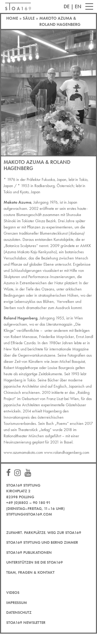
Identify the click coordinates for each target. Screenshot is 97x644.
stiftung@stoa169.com (29, 514)
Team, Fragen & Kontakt (30, 572)
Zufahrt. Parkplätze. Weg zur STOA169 (44, 533)
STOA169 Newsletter (26, 623)
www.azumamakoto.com (23, 452)
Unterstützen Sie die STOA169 (35, 562)
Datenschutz (19, 612)
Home (12, 18)
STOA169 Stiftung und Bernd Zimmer (42, 542)
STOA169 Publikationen (29, 553)
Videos (13, 593)
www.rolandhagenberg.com (67, 452)
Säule (29, 18)
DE (67, 6)
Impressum (17, 603)
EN (78, 6)
